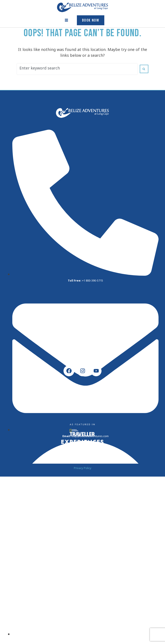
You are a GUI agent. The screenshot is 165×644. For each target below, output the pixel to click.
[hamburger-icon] (67, 20)
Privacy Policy (83, 469)
